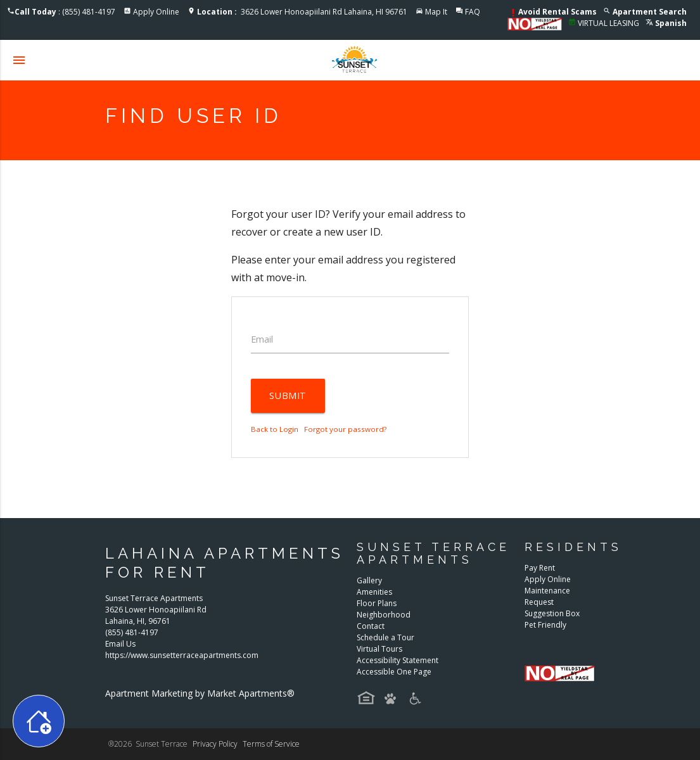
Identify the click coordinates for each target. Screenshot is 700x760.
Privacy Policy (215, 744)
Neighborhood (384, 615)
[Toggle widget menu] (39, 721)
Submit (288, 396)
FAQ (473, 12)
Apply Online (156, 12)
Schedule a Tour (385, 637)
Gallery (369, 580)
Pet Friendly (545, 625)
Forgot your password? (345, 429)
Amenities (374, 592)
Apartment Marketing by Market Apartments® (200, 693)
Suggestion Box (552, 613)
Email (262, 339)
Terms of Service (271, 744)
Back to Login (275, 429)
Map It (436, 12)
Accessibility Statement (398, 660)
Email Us (120, 644)
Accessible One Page (394, 672)
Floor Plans (377, 603)
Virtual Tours (379, 649)
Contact (371, 626)
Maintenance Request (547, 596)
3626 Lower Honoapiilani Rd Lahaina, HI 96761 (302, 12)
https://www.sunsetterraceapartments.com (182, 655)
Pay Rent (540, 568)
